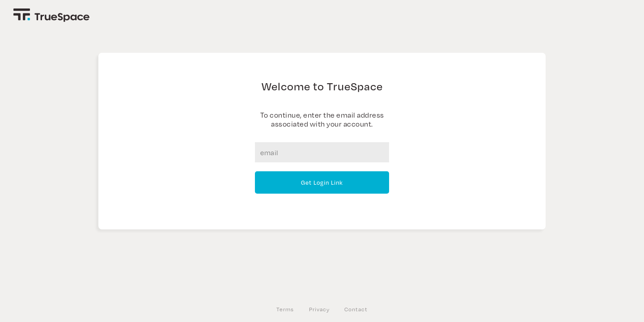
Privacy (319, 309)
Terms (285, 309)
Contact (356, 309)
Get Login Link (322, 182)
